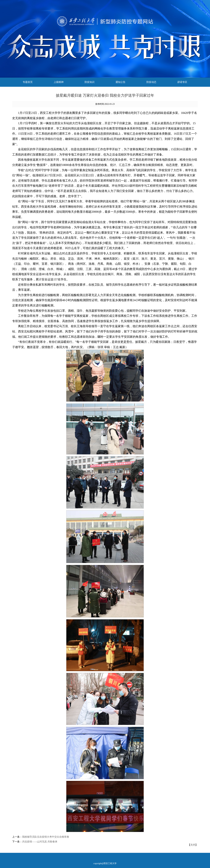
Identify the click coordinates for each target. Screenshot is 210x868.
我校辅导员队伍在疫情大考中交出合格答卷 (46, 837)
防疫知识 (90, 82)
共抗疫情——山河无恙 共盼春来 (40, 842)
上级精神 (59, 82)
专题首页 (28, 82)
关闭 (193, 845)
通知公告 (120, 82)
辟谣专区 (182, 82)
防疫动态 (151, 82)
